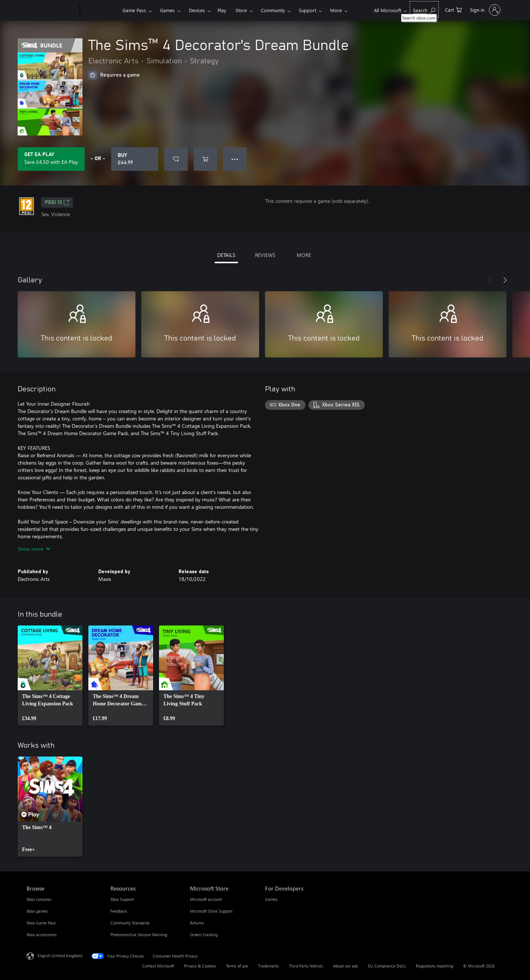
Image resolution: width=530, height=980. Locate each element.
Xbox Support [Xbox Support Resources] (122, 899)
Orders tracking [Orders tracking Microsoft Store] (204, 935)
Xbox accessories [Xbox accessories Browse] (42, 935)
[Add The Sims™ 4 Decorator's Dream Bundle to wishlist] (176, 159)
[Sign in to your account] (485, 10)
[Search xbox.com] (424, 9)
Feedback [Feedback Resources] (119, 911)
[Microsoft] (52, 10)
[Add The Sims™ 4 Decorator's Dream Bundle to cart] (205, 159)
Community (273, 10)
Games (167, 10)
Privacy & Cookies (200, 966)
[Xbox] (100, 10)
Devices (197, 10)
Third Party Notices (306, 966)
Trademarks (268, 966)
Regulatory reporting (434, 966)
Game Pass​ (134, 10)
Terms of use (237, 966)
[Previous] (490, 280)
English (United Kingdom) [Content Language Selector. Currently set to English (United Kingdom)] (60, 956)
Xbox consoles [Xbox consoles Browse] (39, 899)
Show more (34, 549)
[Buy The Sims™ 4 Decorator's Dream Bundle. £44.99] (135, 159)
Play (222, 10)
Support (308, 10)
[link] (50, 676)
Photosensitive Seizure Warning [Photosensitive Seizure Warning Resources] (139, 935)
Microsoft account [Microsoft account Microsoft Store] (206, 899)
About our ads (346, 966)
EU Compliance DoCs (387, 966)
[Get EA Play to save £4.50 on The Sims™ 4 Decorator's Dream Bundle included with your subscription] (51, 159)
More (336, 10)
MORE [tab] (304, 255)
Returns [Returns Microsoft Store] (197, 923)
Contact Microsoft (158, 966)
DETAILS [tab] (226, 255)
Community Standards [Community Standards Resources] (130, 923)
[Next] (505, 280)
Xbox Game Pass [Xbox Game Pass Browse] (41, 923)
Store (241, 10)
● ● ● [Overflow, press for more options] (235, 159)
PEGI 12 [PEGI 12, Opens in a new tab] (57, 202)
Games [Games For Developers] (271, 899)
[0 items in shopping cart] (453, 9)
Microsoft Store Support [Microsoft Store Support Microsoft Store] (211, 911)
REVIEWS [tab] (265, 255)
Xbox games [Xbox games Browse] (37, 911)
